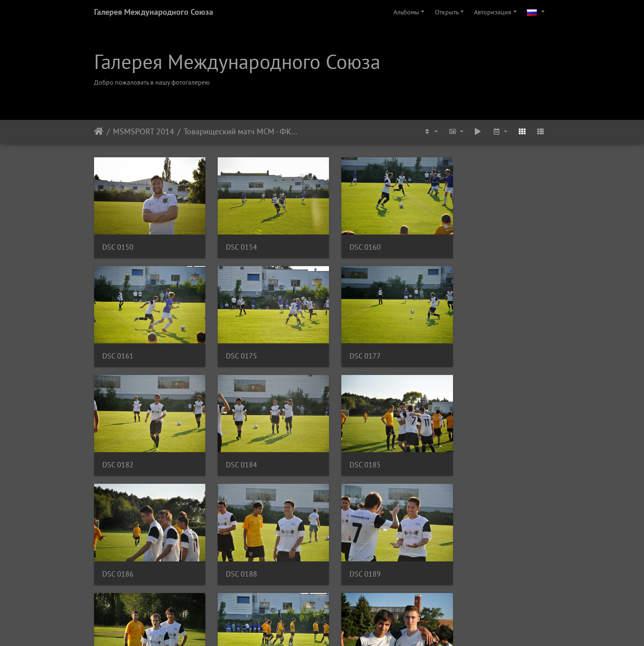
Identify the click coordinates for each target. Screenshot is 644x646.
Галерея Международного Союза (154, 12)
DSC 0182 (352, 347)
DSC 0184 (469, 347)
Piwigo (333, 629)
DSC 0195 (235, 555)
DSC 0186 (235, 451)
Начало (99, 131)
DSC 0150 (118, 243)
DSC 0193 (118, 555)
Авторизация (493, 12)
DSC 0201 (352, 555)
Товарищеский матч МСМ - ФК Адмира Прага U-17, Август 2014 (240, 131)
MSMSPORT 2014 (144, 131)
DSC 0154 (235, 243)
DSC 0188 (352, 451)
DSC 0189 (469, 451)
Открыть (447, 12)
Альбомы (406, 12)
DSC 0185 (118, 451)
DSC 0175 (118, 347)
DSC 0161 (469, 243)
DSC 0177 (235, 347)
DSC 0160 (352, 243)
